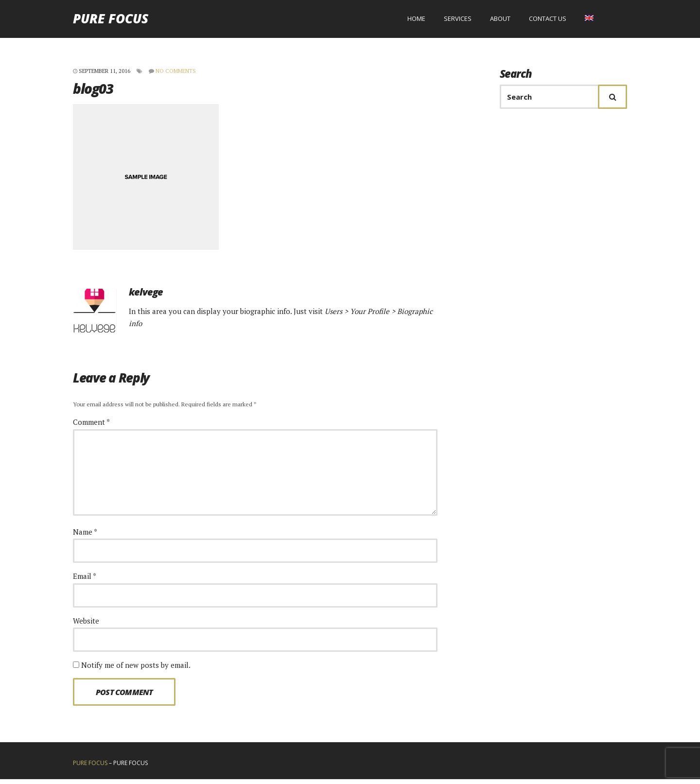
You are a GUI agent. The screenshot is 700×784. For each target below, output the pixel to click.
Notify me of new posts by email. (136, 669)
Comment (91, 427)
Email (85, 581)
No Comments (176, 75)
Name (85, 536)
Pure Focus (111, 21)
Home (416, 21)
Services (458, 21)
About (500, 21)
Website (86, 625)
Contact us (548, 21)
